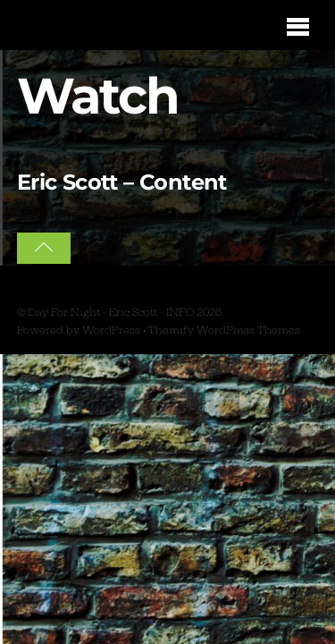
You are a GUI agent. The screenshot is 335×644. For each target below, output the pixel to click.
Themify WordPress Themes (224, 330)
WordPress (111, 330)
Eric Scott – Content (122, 182)
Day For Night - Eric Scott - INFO (111, 312)
